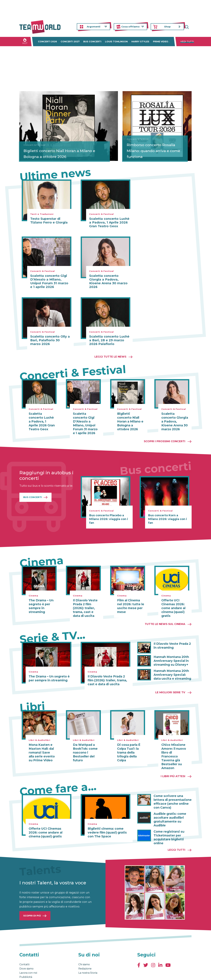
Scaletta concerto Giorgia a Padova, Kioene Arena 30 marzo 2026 (108, 281)
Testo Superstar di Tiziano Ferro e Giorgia (49, 221)
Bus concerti (92, 42)
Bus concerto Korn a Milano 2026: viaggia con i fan (168, 514)
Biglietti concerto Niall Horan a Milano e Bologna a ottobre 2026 (54, 151)
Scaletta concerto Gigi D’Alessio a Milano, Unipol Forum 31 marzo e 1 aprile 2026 (49, 281)
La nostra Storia (88, 957)
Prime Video (161, 42)
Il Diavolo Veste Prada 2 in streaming (171, 640)
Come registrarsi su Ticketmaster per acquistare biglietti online (168, 821)
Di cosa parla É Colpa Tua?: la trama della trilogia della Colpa (128, 746)
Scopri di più (32, 899)
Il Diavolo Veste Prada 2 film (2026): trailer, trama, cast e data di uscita (86, 603)
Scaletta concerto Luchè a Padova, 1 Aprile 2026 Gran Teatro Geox (109, 222)
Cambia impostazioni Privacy (77, 974)
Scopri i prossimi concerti (165, 437)
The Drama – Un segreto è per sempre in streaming (40, 601)
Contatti (24, 948)
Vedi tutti (187, 42)
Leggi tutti (176, 834)
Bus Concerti (33, 492)
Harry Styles (140, 42)
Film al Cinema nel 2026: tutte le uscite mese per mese (131, 601)
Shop (167, 27)
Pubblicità (26, 961)
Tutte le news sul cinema (165, 619)
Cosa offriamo (130, 27)
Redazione (85, 952)
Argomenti (93, 27)
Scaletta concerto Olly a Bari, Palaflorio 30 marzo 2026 (50, 340)
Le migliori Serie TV (170, 686)
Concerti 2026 (47, 42)
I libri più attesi (173, 765)
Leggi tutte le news (110, 357)
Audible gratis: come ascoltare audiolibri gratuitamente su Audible (173, 806)
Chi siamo (84, 948)
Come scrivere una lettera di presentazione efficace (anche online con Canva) (171, 791)
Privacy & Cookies (51, 974)
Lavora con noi (28, 957)
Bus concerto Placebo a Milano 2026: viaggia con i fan (109, 514)
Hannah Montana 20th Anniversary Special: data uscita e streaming (172, 669)
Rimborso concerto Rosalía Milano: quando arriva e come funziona (157, 151)
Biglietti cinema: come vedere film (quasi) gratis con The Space (106, 822)
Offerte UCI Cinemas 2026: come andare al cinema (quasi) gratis (173, 603)
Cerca (189, 27)
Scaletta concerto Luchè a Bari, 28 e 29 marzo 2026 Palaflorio (109, 340)
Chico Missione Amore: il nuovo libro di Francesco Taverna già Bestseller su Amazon (174, 748)
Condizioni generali (29, 974)
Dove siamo (26, 952)
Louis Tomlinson (116, 42)
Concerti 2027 (70, 42)
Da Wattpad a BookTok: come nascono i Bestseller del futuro (85, 746)
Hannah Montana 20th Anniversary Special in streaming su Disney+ (170, 655)
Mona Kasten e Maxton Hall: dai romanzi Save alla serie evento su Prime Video (42, 746)
